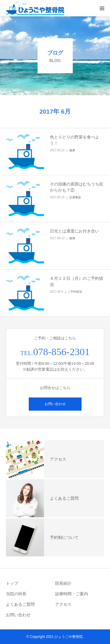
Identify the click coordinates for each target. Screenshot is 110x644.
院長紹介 (63, 583)
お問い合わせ (55, 404)
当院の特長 (16, 594)
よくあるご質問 (20, 604)
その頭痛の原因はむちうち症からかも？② (77, 187)
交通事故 (75, 197)
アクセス (63, 604)
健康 (72, 150)
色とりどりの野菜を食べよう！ (75, 140)
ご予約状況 (75, 292)
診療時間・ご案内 (72, 594)
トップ (12, 583)
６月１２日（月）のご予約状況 (77, 281)
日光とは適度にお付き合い (75, 231)
